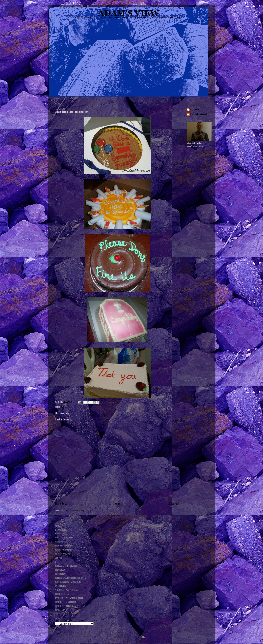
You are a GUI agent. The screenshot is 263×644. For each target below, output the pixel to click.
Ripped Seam (60, 574)
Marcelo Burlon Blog (63, 550)
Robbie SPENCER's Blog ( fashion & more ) (71, 578)
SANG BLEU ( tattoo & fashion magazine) (71, 598)
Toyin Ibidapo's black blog (65, 606)
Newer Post (61, 504)
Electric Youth (60, 530)
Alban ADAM (194, 110)
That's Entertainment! (199, 114)
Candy (58, 526)
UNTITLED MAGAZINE (63, 554)
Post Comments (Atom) (75, 511)
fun (63, 407)
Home (118, 504)
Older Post (174, 504)
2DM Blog (59, 558)
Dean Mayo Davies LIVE (64, 546)
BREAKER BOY (60, 570)
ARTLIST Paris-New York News (66, 590)
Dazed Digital (60, 542)
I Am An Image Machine (64, 538)
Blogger (145, 637)
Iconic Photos (60, 586)
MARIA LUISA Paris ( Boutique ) (67, 566)
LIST (57, 562)
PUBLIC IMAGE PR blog (63, 594)
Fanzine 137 (60, 534)
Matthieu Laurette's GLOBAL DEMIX (68, 582)
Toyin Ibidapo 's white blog (65, 602)
